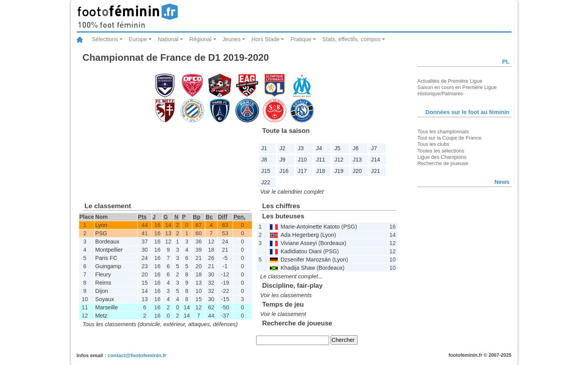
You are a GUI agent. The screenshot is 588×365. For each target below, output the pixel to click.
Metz (101, 316)
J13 (357, 160)
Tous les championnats (443, 132)
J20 (357, 171)
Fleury (103, 274)
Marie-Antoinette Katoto (310, 227)
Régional (200, 39)
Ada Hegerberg (300, 235)
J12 (339, 160)
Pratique (301, 39)
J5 (337, 148)
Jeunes (232, 39)
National (168, 39)
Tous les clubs (433, 144)
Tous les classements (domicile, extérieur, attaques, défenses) (160, 324)
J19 (339, 171)
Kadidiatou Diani (301, 251)
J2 (282, 148)
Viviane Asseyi (299, 243)
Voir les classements (286, 295)
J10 (302, 160)
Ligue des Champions (442, 157)
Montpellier (109, 250)
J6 (356, 148)
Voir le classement (283, 314)
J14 (375, 160)
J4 (319, 148)
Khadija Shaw (298, 268)
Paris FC (106, 258)
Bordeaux (107, 242)
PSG (101, 233)
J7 (374, 148)
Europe (138, 39)
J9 (282, 160)
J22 (266, 182)
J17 (302, 171)
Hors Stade (266, 39)
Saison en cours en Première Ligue (457, 87)
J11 (321, 160)
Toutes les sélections (441, 151)
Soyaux (105, 299)
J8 (264, 160)
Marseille (107, 307)
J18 (321, 171)
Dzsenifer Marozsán (306, 260)
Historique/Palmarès (441, 94)
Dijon (102, 291)
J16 (284, 171)
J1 (264, 148)
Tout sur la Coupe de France (450, 138)
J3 (301, 148)
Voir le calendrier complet (292, 192)
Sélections (105, 39)
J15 (266, 171)
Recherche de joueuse (443, 163)
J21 (375, 171)
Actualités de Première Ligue (450, 81)
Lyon (101, 225)
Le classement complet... (291, 276)
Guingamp (108, 266)
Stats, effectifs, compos (352, 39)
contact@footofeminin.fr (137, 355)
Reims (103, 283)
